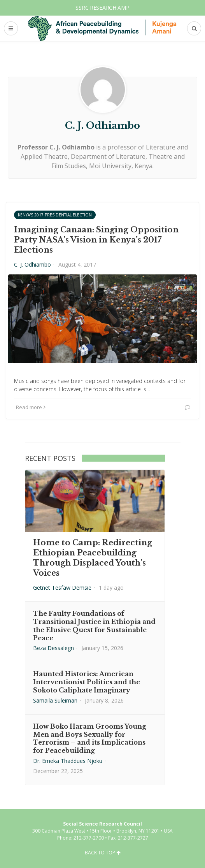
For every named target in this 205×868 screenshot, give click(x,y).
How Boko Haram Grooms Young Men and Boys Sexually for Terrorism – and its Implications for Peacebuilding (90, 738)
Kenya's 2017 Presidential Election (55, 215)
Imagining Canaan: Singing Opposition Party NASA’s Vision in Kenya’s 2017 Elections (96, 240)
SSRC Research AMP (102, 8)
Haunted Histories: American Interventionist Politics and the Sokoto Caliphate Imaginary (87, 682)
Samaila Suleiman (55, 700)
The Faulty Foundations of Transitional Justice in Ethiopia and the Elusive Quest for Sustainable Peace (94, 626)
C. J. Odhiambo (32, 264)
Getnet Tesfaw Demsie (62, 588)
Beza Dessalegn (53, 648)
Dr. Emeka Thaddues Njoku (68, 761)
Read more (31, 407)
